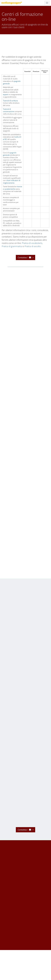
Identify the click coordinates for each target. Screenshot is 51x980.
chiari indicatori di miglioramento (12, 182)
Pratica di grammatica (12, 246)
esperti (6, 94)
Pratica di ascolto (33, 246)
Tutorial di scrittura (10, 101)
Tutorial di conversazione (9, 110)
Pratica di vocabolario (32, 243)
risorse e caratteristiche (12, 188)
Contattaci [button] (23, 257)
